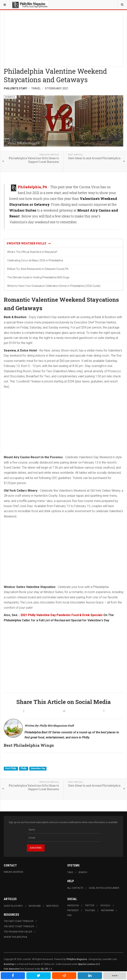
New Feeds (52, 906)
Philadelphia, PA (33, 187)
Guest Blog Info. (13, 906)
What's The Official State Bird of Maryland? (32, 252)
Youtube (90, 910)
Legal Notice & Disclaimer (104, 888)
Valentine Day (38, 769)
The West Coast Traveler (19, 926)
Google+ (105, 906)
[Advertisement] (63, 38)
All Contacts (75, 888)
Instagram (107, 910)
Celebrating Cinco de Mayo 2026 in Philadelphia (35, 260)
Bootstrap (9, 964)
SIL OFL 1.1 (47, 969)
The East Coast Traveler (19, 921)
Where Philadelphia (15, 937)
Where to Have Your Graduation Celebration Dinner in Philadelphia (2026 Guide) (54, 286)
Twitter (90, 906)
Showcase (35, 906)
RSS (69, 915)
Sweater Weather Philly (29, 243)
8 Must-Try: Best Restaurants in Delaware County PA (38, 269)
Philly (24, 769)
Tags (70, 872)
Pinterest (73, 910)
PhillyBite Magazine (77, 959)
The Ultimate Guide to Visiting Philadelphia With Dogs (38, 277)
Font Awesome (12, 969)
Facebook (73, 906)
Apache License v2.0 (89, 964)
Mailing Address (13, 872)
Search (83, 872)
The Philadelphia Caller (18, 932)
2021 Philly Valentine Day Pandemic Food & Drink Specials (62, 615)
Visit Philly (11, 769)
